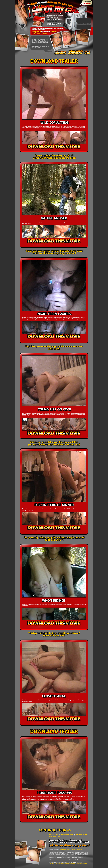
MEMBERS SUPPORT (81, 835)
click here (59, 860)
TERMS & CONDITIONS (67, 835)
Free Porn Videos (77, 850)
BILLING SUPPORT (55, 836)
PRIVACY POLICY (54, 835)
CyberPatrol (62, 850)
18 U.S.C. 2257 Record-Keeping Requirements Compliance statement (68, 864)
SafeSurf (69, 850)
